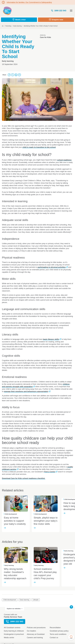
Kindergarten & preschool (14, 634)
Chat (71, 637)
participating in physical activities (52, 267)
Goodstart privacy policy (59, 631)
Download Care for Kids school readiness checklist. (24, 478)
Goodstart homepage (7, 11)
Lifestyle (36, 600)
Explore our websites (15, 609)
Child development (10, 600)
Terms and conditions (58, 634)
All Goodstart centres (12, 628)
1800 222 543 (59, 11)
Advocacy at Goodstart (36, 634)
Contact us (54, 638)
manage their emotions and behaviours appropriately (26, 391)
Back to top (71, 607)
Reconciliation (55, 628)
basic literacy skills (51, 339)
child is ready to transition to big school (39, 147)
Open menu (71, 11)
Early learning (25, 600)
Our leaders (31, 631)
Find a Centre (50, 472)
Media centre (9, 638)
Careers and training (35, 638)
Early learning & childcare (14, 631)
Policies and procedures (36, 628)
